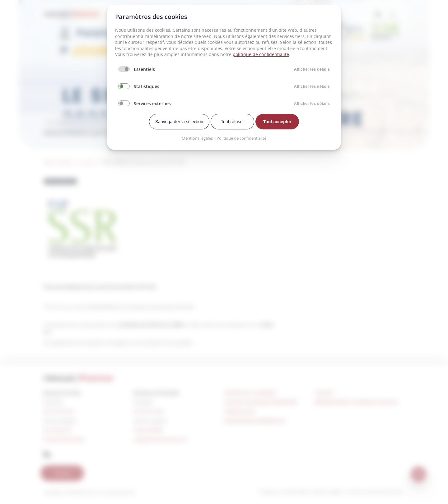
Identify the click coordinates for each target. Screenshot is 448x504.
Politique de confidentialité (241, 138)
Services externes (152, 103)
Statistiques (147, 86)
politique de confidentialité (261, 54)
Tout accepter (277, 122)
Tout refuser (232, 122)
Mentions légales (197, 138)
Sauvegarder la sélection (179, 122)
